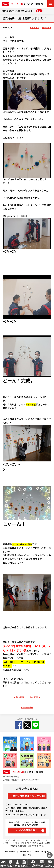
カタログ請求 (42, 866)
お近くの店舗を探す (27, 830)
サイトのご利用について (34, 843)
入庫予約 (24, 866)
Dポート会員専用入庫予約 (33, 866)
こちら (39, 11)
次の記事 (46, 28)
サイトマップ (17, 843)
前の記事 (35, 28)
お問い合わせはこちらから (27, 796)
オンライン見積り (10, 866)
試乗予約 (3, 866)
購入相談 (17, 866)
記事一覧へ (28, 707)
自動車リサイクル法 (36, 846)
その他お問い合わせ (50, 866)
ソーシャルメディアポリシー (33, 840)
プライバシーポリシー (11, 840)
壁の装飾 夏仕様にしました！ (25, 18)
